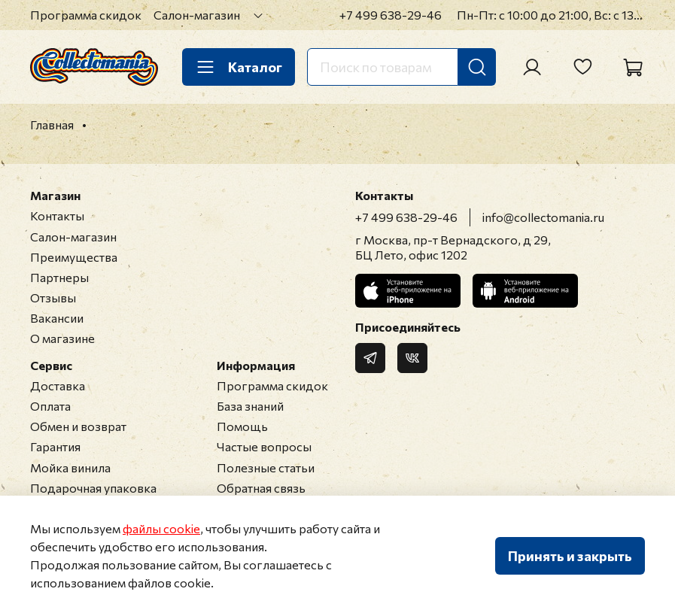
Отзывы (53, 297)
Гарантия (55, 446)
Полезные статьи (266, 467)
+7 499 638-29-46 (391, 15)
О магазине (62, 338)
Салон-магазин (197, 15)
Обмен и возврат (78, 426)
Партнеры (59, 277)
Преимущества (74, 257)
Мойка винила (70, 467)
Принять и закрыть (570, 556)
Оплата (50, 406)
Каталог (239, 67)
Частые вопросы (264, 446)
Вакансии (57, 318)
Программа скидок (86, 15)
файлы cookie (161, 528)
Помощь (242, 426)
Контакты (57, 215)
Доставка (58, 385)
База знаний (250, 406)
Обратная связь (261, 488)
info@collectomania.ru (543, 217)
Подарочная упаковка (93, 488)
